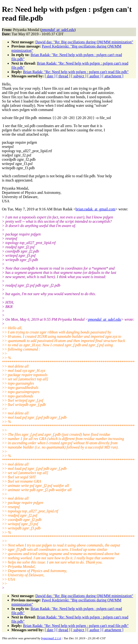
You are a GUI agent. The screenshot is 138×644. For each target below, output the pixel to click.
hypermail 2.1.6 (51, 638)
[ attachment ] (113, 76)
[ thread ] (63, 76)
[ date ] (50, 76)
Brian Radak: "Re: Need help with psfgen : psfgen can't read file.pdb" (76, 72)
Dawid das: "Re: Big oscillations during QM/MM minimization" (84, 42)
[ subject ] (79, 76)
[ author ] (94, 76)
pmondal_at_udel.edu (105, 319)
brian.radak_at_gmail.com (95, 209)
